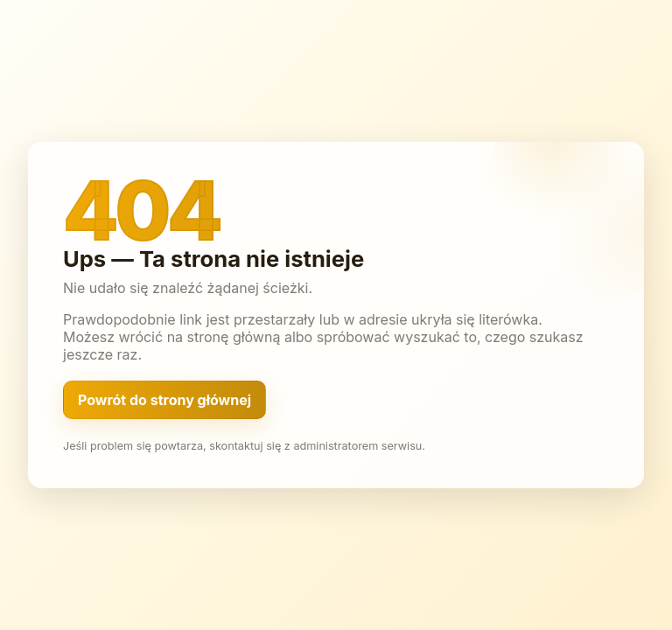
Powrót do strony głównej (164, 400)
